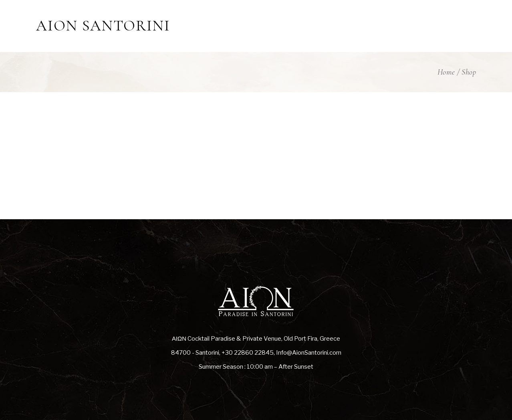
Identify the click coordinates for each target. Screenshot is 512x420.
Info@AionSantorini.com (309, 353)
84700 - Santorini (195, 353)
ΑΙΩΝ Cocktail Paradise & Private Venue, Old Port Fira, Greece (256, 339)
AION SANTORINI (103, 26)
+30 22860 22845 (248, 353)
